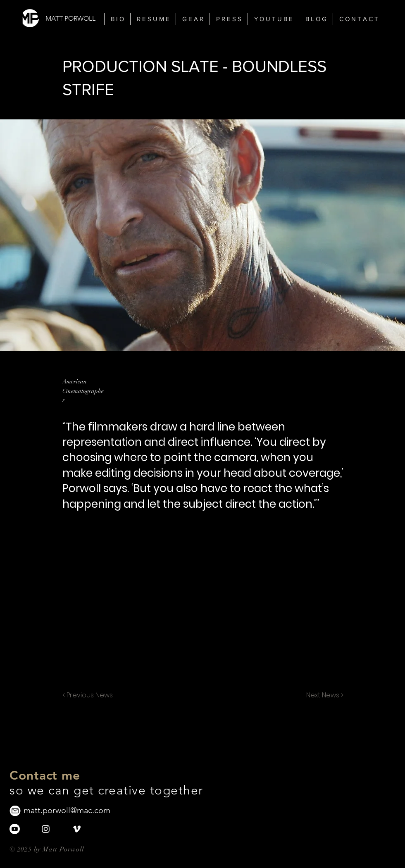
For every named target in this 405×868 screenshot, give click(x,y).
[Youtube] (15, 829)
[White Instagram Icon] (46, 829)
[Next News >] (323, 695)
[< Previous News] (90, 695)
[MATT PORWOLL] (73, 19)
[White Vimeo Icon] (77, 829)
